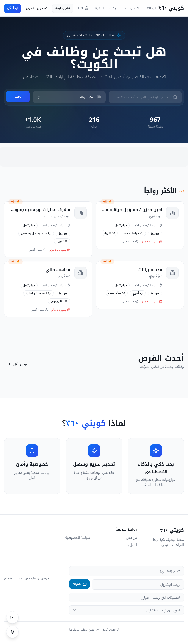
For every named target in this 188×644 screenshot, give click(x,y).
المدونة (99, 8)
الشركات (115, 8)
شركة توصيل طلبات (57, 216)
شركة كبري (156, 216)
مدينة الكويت (153, 225)
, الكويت (136, 225)
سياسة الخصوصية (78, 538)
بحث (18, 97)
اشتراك (79, 584)
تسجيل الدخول (36, 8)
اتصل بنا (131, 545)
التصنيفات (133, 8)
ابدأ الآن (12, 8)
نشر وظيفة (63, 8)
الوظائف (150, 8)
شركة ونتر (64, 277)
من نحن (131, 538)
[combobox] (65, 97)
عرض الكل (18, 364)
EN (83, 8)
